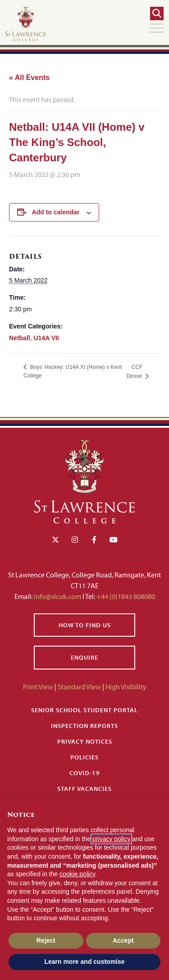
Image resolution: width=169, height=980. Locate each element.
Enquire (84, 657)
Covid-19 (85, 773)
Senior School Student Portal (84, 710)
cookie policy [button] (77, 874)
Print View (38, 687)
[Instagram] (75, 540)
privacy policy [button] (111, 839)
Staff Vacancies (84, 789)
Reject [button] (46, 940)
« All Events (29, 78)
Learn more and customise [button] (84, 962)
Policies (84, 757)
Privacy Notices (85, 741)
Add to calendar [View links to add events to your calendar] (56, 212)
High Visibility (126, 687)
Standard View (79, 687)
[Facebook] (94, 540)
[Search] (157, 13)
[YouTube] (114, 540)
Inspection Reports (84, 726)
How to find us (85, 625)
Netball (20, 338)
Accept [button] (123, 940)
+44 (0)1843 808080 (125, 596)
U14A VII (46, 338)
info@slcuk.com (57, 596)
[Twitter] (55, 540)
